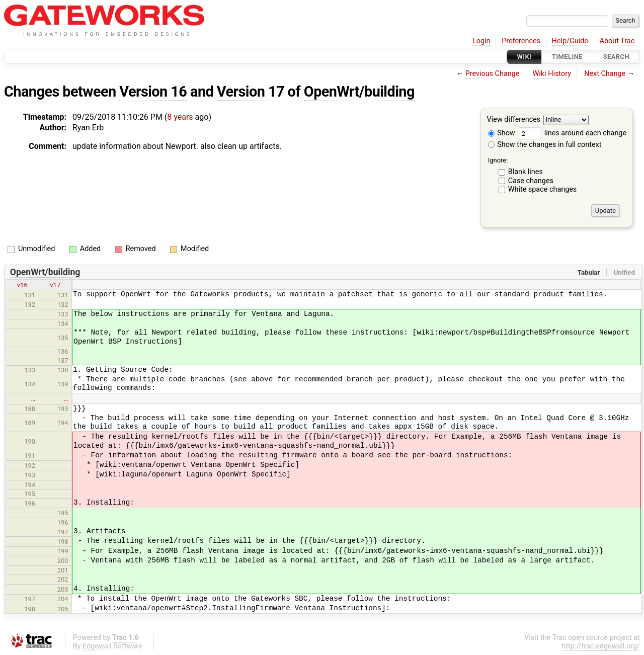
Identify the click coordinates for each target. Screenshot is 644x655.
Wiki (525, 57)
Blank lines (526, 172)
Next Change (605, 74)
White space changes (543, 189)
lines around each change (572, 133)
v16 (22, 285)
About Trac (617, 41)
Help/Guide (570, 41)
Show (502, 133)
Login (481, 41)
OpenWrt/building (359, 92)
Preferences (521, 41)
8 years (180, 117)
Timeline (567, 57)
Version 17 (251, 92)
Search (616, 57)
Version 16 (153, 92)
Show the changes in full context (545, 145)
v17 (55, 285)
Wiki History (552, 74)
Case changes (531, 181)
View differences (514, 120)
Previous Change (493, 74)
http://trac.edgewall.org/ (601, 646)
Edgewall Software (112, 646)
